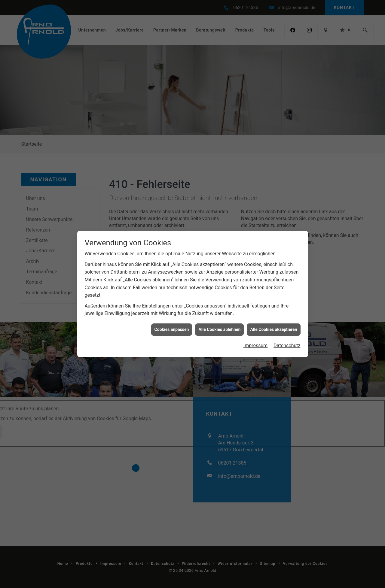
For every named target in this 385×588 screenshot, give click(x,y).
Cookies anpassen (172, 329)
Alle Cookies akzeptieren (273, 329)
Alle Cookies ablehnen (219, 329)
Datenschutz (287, 345)
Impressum (256, 345)
